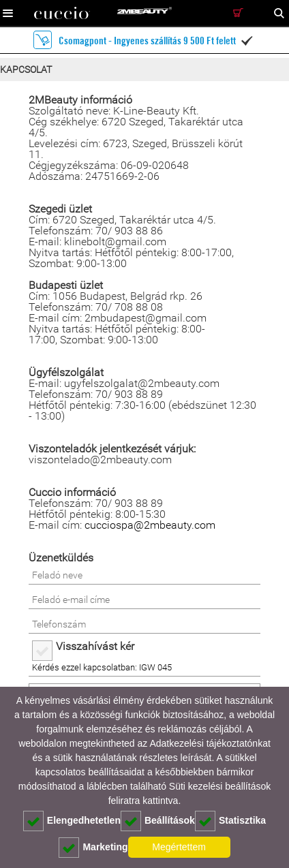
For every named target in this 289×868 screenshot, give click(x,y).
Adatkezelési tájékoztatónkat (210, 743)
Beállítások (158, 821)
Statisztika (230, 821)
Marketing (93, 848)
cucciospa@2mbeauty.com (150, 525)
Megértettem (179, 847)
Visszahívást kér (95, 646)
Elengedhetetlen (72, 821)
